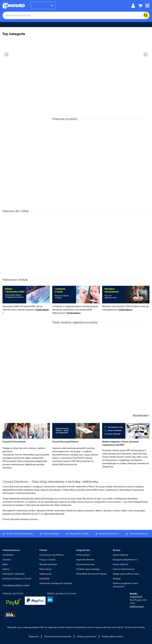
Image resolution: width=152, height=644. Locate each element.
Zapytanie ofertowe (85, 560)
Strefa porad (45, 574)
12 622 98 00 (136, 597)
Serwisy (117, 550)
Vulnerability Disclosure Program (91, 574)
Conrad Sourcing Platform (52, 555)
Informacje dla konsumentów (58, 637)
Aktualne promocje (48, 564)
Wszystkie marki (140, 415)
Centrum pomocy (11, 550)
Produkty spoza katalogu (88, 569)
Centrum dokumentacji (123, 569)
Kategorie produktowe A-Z (125, 560)
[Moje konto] (133, 5)
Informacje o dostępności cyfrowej (56, 583)
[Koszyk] (140, 5)
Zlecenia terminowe (85, 564)
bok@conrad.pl (137, 607)
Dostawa (7, 560)
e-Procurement (83, 555)
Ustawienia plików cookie (16, 585)
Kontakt (134, 594)
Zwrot (5, 564)
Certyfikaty (45, 579)
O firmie (43, 550)
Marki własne (45, 569)
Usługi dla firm (83, 550)
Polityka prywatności (87, 637)
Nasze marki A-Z (121, 564)
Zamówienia (8, 555)
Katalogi (117, 579)
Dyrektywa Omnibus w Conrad (17, 579)
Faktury (6, 569)
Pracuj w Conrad (47, 560)
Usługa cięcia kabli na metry (126, 574)
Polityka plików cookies (113, 637)
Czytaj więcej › (74, 313)
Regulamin (34, 637)
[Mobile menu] (147, 5)
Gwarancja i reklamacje (14, 574)
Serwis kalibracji (120, 555)
